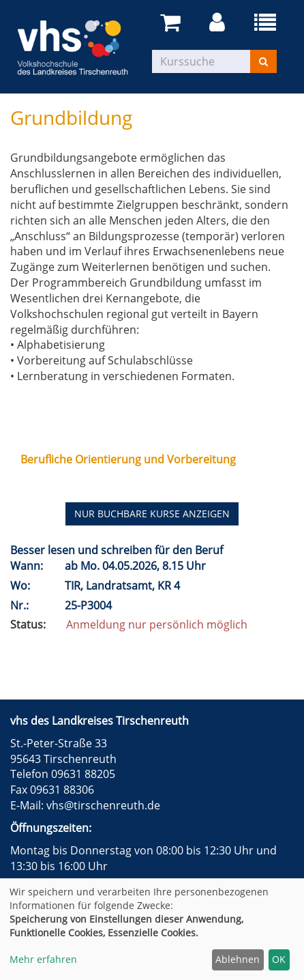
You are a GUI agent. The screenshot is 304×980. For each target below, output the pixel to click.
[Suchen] (263, 61)
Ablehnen (238, 959)
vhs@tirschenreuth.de (103, 805)
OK (279, 959)
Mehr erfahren (43, 959)
